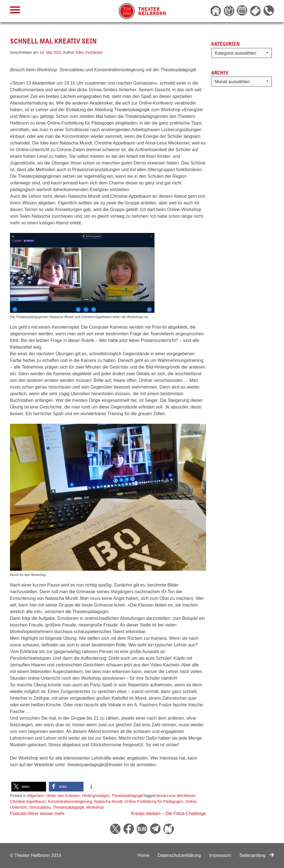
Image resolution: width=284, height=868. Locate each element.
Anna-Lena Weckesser (176, 796)
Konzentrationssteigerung (70, 801)
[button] (29, 787)
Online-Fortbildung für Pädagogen (154, 801)
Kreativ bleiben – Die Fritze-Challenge (168, 814)
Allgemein (36, 796)
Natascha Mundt (108, 801)
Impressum (220, 855)
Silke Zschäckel (89, 52)
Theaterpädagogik (127, 796)
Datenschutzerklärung (179, 855)
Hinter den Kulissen (63, 796)
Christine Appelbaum (28, 801)
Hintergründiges (96, 796)
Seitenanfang (257, 855)
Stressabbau (40, 807)
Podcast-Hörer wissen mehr (37, 814)
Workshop (95, 807)
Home (144, 855)
